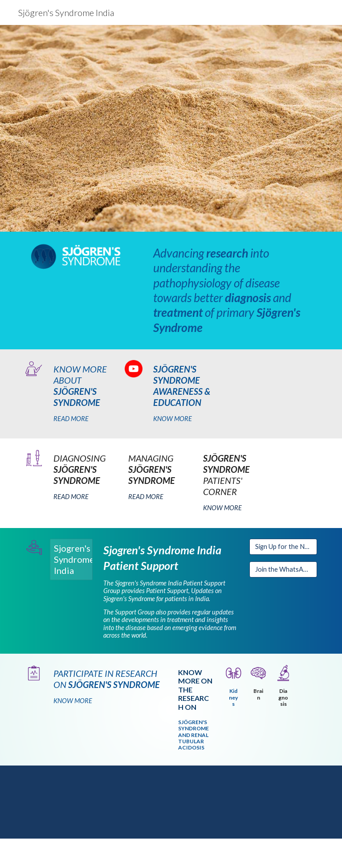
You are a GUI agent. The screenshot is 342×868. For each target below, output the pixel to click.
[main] (233, 291)
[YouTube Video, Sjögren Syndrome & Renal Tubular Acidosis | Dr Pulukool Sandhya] (171, 802)
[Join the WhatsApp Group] (283, 569)
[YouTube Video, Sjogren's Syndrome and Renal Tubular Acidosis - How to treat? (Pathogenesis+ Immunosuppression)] (271, 802)
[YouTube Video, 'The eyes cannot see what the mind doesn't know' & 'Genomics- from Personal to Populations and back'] (71, 802)
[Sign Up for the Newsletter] (283, 547)
